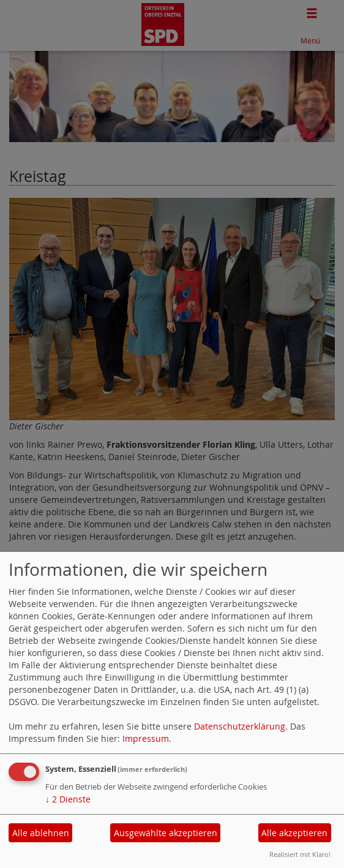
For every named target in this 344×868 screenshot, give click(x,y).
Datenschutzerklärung (240, 726)
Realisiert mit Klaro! (300, 854)
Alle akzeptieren (294, 833)
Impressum (146, 738)
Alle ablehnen (41, 833)
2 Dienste (68, 799)
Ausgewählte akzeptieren (166, 833)
